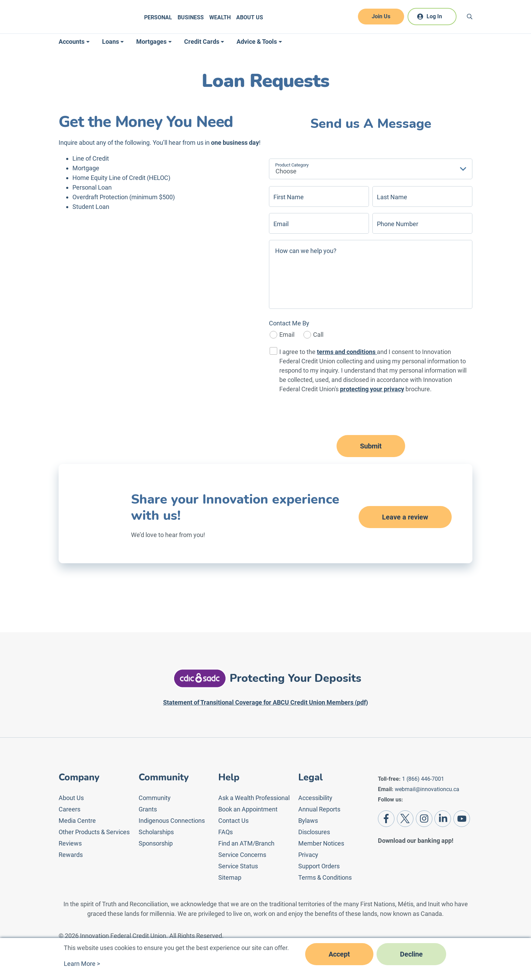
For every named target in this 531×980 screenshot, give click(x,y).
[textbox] (358, 170)
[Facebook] (386, 819)
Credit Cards (202, 42)
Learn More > (82, 964)
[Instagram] (424, 819)
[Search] (470, 17)
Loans (111, 42)
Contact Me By (289, 323)
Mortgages (151, 42)
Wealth (220, 17)
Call (318, 335)
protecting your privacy (372, 389)
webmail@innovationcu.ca (427, 789)
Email (287, 335)
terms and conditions (347, 352)
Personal (158, 17)
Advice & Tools (257, 42)
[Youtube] (462, 819)
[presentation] (371, 415)
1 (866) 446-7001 (423, 779)
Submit (371, 446)
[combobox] (371, 169)
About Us (250, 17)
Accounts (72, 42)
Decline (411, 954)
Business (191, 17)
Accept (339, 954)
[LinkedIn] (443, 819)
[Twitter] (405, 819)
